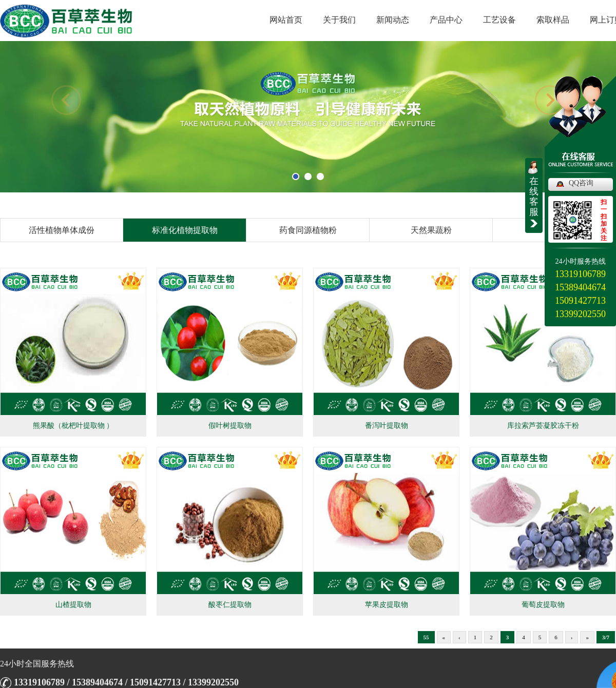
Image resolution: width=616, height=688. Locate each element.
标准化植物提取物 (185, 230)
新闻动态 (393, 20)
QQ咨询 (581, 183)
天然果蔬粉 (431, 230)
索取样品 (553, 20)
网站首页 (286, 20)
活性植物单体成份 (62, 230)
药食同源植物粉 (308, 230)
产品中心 (446, 20)
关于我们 (339, 20)
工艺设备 (499, 20)
